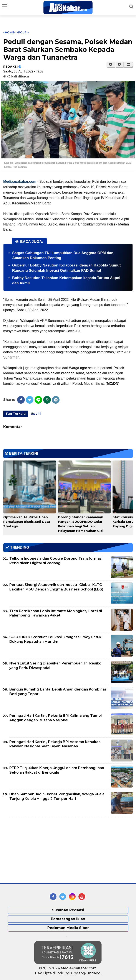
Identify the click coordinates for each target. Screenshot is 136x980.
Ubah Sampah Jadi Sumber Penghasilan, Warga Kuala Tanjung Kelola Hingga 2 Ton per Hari (57, 796)
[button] (128, 64)
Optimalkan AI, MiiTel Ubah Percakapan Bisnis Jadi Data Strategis (27, 522)
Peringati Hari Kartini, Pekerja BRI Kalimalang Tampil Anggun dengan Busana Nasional (56, 718)
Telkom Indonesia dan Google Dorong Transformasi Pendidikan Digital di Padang (56, 561)
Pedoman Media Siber (68, 928)
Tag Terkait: (16, 414)
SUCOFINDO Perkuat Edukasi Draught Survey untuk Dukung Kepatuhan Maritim (55, 639)
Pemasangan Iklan (68, 919)
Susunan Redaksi (68, 910)
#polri (36, 414)
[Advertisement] (36, 850)
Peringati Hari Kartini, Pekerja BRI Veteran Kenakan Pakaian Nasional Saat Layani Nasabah (55, 744)
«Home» (9, 32)
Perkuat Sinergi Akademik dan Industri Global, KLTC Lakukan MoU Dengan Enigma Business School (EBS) (56, 587)
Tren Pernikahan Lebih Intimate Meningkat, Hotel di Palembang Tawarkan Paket (56, 613)
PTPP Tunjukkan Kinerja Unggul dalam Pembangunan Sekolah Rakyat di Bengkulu (57, 770)
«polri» (23, 32)
